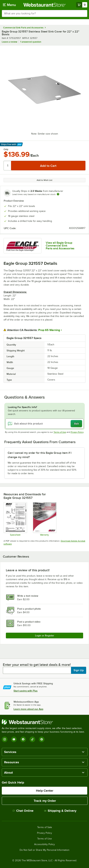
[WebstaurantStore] (44, 722)
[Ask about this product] (44, 424)
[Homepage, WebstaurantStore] (45, 5)
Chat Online (23, 811)
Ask (76, 424)
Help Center (45, 791)
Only (6, 149)
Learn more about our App (28, 709)
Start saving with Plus (26, 691)
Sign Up (79, 670)
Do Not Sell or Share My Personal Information (44, 850)
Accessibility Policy (44, 844)
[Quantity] (8, 166)
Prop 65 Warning (49, 330)
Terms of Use (60, 432)
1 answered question (31, 42)
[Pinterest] (42, 739)
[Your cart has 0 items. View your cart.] (82, 5)
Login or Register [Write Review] (45, 636)
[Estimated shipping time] (58, 194)
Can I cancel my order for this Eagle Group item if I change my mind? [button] (40, 455)
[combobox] (44, 13)
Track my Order (45, 801)
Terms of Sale (45, 827)
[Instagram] (5, 739)
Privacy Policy (77, 432)
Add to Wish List (44, 180)
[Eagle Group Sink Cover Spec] (15, 519)
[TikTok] (32, 739)
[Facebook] (23, 739)
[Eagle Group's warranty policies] (44, 519)
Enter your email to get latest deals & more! (37, 665)
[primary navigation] (9, 5)
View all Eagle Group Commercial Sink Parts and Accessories (60, 246)
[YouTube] (14, 739)
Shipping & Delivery (60, 811)
